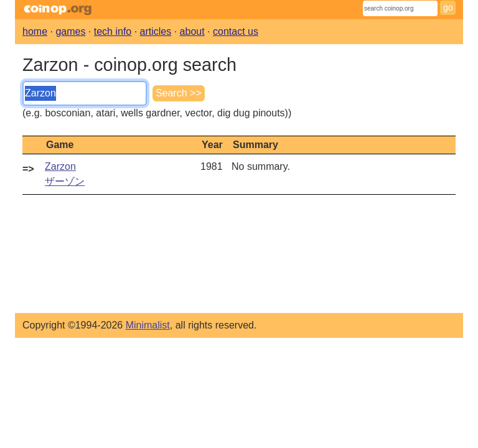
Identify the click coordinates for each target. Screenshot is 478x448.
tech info (113, 31)
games (70, 31)
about (192, 31)
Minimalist (148, 325)
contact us (236, 31)
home (35, 31)
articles (156, 31)
